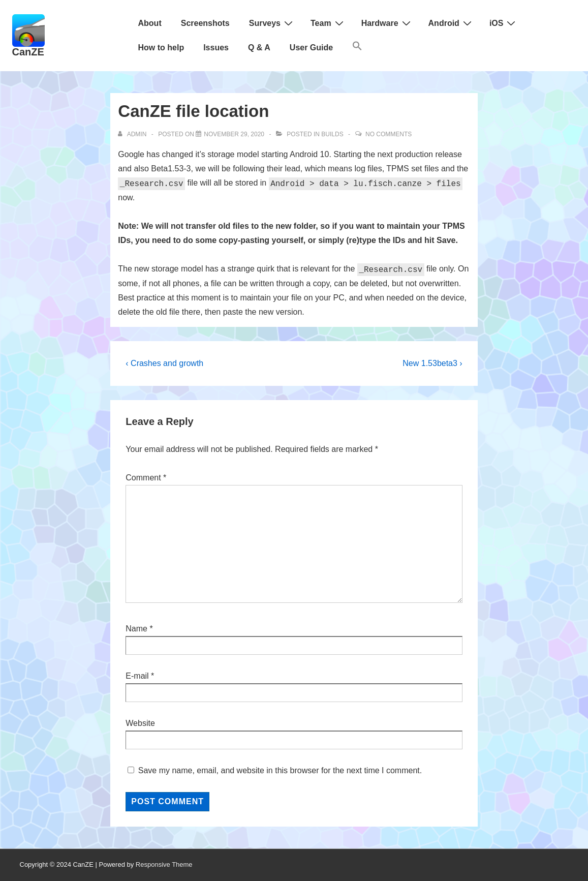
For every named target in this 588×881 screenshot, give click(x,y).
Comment (146, 478)
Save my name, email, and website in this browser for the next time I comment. (280, 770)
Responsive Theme (164, 864)
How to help (161, 48)
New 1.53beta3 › (432, 363)
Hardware (387, 23)
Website (140, 723)
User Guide (311, 48)
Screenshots (205, 23)
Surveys (272, 23)
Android (451, 23)
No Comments (389, 134)
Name (136, 629)
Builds (332, 134)
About (150, 23)
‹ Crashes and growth (164, 363)
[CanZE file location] (234, 134)
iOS (504, 23)
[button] (357, 48)
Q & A (259, 48)
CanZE (28, 52)
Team (328, 23)
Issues (216, 48)
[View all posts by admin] (133, 134)
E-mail (137, 676)
